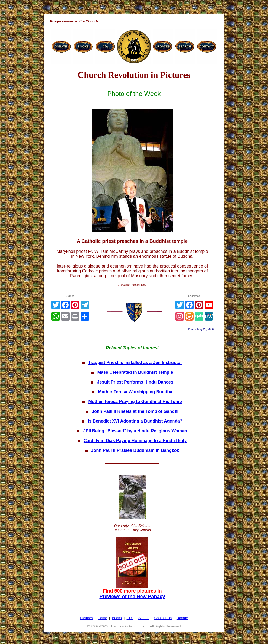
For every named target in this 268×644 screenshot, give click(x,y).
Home (102, 618)
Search (144, 618)
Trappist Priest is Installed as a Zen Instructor (135, 363)
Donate (182, 618)
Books (117, 618)
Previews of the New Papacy (132, 597)
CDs (130, 618)
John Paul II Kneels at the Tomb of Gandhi (135, 411)
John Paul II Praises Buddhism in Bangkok (135, 450)
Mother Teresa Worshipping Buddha (135, 392)
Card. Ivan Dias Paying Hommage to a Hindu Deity (135, 441)
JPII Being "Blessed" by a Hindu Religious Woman (135, 431)
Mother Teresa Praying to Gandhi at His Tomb (135, 402)
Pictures (86, 618)
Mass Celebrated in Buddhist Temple (135, 372)
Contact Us (163, 618)
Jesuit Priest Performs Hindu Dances (135, 382)
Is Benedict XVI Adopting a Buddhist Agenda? (135, 421)
